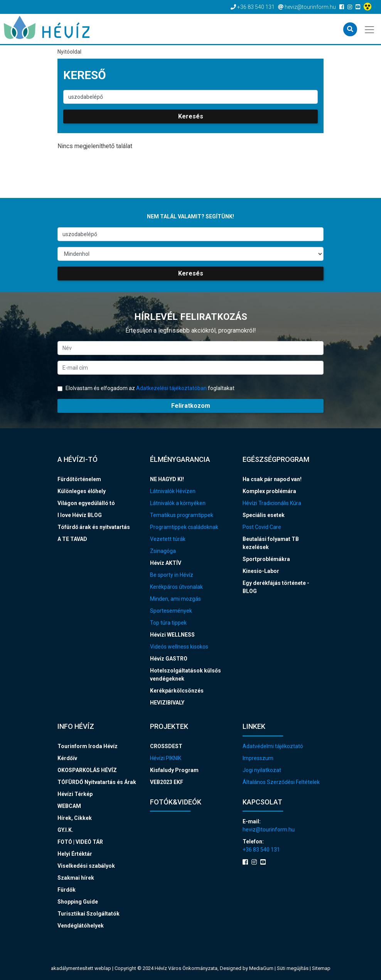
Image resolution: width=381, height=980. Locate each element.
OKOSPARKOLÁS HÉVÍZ (87, 770)
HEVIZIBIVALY (167, 703)
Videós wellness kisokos (179, 647)
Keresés (191, 116)
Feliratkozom (191, 406)
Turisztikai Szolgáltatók (89, 914)
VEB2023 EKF (167, 782)
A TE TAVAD (72, 539)
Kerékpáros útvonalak (176, 587)
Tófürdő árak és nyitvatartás (94, 527)
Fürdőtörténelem (79, 479)
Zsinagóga (163, 551)
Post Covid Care (262, 527)
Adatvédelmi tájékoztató (273, 746)
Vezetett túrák (168, 539)
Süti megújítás (293, 968)
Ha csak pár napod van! (272, 479)
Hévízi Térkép (75, 794)
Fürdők (67, 890)
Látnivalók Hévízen (173, 491)
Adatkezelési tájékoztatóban (171, 388)
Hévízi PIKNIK (166, 758)
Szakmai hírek (76, 878)
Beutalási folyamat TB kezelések (271, 543)
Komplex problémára (269, 491)
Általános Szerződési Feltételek (281, 782)
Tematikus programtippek (182, 515)
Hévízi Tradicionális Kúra (272, 503)
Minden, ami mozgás (175, 599)
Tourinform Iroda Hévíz (88, 746)
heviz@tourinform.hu (269, 830)
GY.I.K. (65, 830)
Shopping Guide (78, 902)
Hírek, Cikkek (75, 818)
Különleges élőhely (82, 491)
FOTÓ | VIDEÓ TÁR (80, 842)
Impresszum (258, 758)
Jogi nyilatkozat (262, 770)
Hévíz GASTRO (169, 659)
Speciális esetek (264, 515)
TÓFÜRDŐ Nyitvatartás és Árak (97, 782)
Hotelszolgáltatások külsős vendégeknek (185, 675)
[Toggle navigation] (370, 29)
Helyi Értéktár (75, 854)
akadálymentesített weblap (81, 968)
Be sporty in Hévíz (172, 575)
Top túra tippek (168, 623)
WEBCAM (69, 806)
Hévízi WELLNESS (172, 635)
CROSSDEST (166, 746)
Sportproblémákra (266, 559)
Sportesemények (171, 611)
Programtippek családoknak (184, 527)
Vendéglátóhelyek (81, 926)
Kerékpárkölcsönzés (177, 691)
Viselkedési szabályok (86, 866)
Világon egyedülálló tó (86, 503)
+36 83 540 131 (261, 850)
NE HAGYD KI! (167, 479)
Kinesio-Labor (261, 571)
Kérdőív (67, 758)
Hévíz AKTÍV (166, 563)
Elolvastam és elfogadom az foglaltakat (146, 388)
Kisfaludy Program (174, 770)
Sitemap (321, 968)
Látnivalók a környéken (178, 503)
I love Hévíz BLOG (80, 515)
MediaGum (261, 968)
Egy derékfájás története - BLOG (276, 587)
